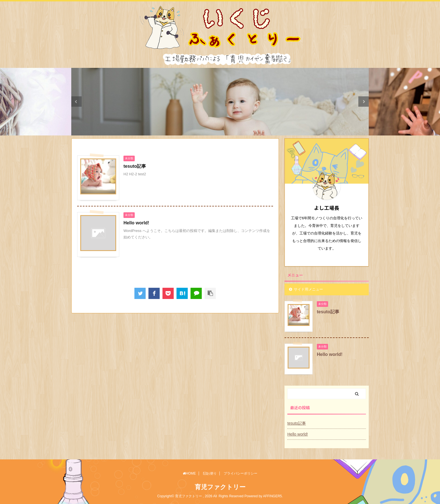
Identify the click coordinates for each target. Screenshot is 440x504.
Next (364, 102)
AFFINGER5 (272, 496)
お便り (210, 473)
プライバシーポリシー (240, 473)
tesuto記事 (135, 166)
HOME (189, 473)
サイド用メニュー (308, 289)
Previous (76, 102)
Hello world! (136, 223)
